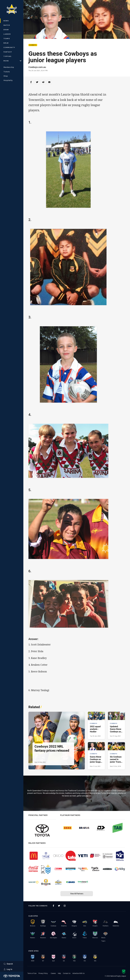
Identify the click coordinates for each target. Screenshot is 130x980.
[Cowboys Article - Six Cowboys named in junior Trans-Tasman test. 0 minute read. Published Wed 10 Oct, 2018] (116, 756)
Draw (6, 30)
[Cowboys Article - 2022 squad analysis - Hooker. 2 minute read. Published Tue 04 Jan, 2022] (96, 725)
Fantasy (8, 52)
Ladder (7, 34)
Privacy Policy (43, 973)
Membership (9, 67)
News (6, 21)
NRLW (6, 43)
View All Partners (77, 894)
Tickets (7, 72)
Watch (7, 25)
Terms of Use (32, 973)
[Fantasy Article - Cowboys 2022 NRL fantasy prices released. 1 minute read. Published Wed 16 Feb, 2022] (57, 741)
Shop (6, 76)
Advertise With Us (79, 973)
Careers (53, 973)
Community (9, 47)
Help (59, 973)
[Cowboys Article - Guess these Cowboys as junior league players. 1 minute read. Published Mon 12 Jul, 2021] (96, 756)
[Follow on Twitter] (59, 906)
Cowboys (33, 45)
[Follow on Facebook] (53, 906)
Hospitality (8, 80)
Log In (8, 969)
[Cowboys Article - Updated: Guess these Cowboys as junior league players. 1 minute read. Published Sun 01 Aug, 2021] (116, 725)
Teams (7, 38)
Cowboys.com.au (37, 67)
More (12, 61)
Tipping (7, 56)
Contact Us (67, 973)
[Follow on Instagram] (65, 906)
